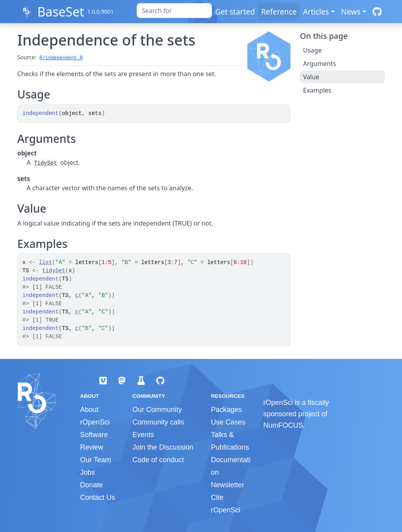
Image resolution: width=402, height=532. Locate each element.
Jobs (88, 472)
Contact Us (98, 497)
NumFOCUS (283, 425)
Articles (316, 12)
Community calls (158, 422)
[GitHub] (377, 12)
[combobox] (174, 11)
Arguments (320, 64)
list (46, 262)
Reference (279, 12)
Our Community (157, 410)
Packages (226, 410)
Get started (235, 12)
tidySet (54, 271)
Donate (91, 485)
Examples (317, 90)
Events (143, 435)
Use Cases (228, 422)
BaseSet (61, 12)
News (351, 12)
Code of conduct (158, 460)
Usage (312, 50)
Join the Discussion (163, 447)
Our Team (96, 460)
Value (311, 77)
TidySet (45, 163)
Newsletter (227, 485)
